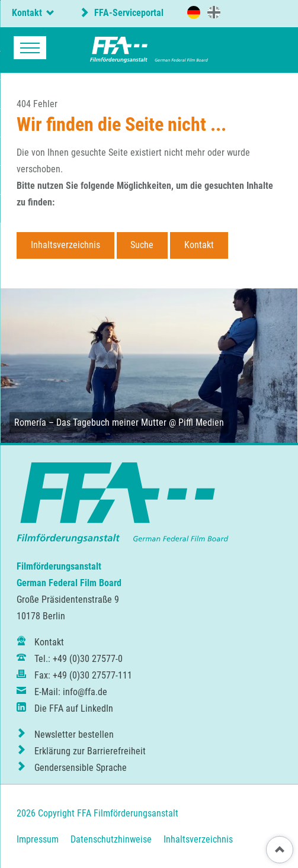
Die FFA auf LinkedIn (74, 708)
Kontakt (199, 245)
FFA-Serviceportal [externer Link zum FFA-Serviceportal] (128, 13)
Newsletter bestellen (74, 734)
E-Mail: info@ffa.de (71, 692)
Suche (142, 245)
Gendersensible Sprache (81, 768)
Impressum (38, 839)
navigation (30, 48)
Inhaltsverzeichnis (65, 245)
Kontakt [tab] (27, 13)
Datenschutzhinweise (111, 839)
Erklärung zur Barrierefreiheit (90, 751)
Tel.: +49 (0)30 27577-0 (78, 659)
